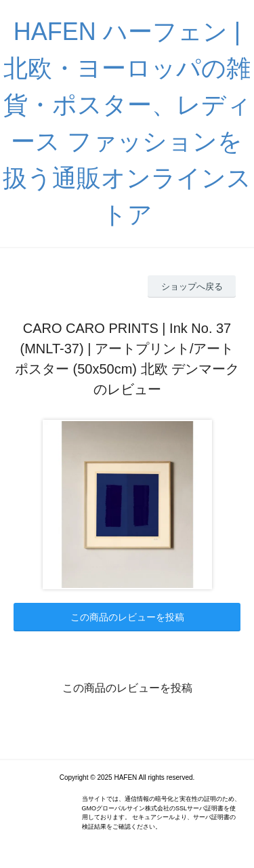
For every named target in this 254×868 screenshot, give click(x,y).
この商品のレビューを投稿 (127, 617)
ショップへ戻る (192, 287)
